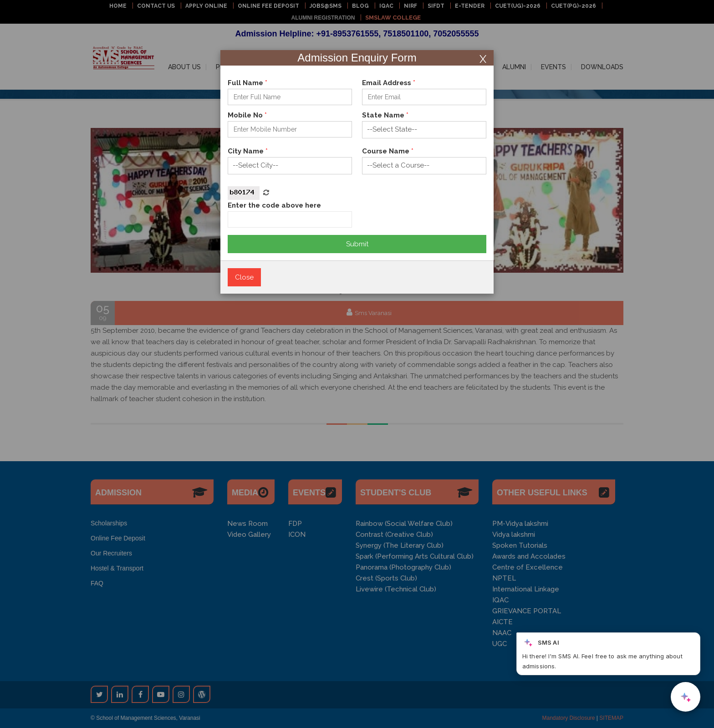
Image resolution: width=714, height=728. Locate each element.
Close (244, 277)
